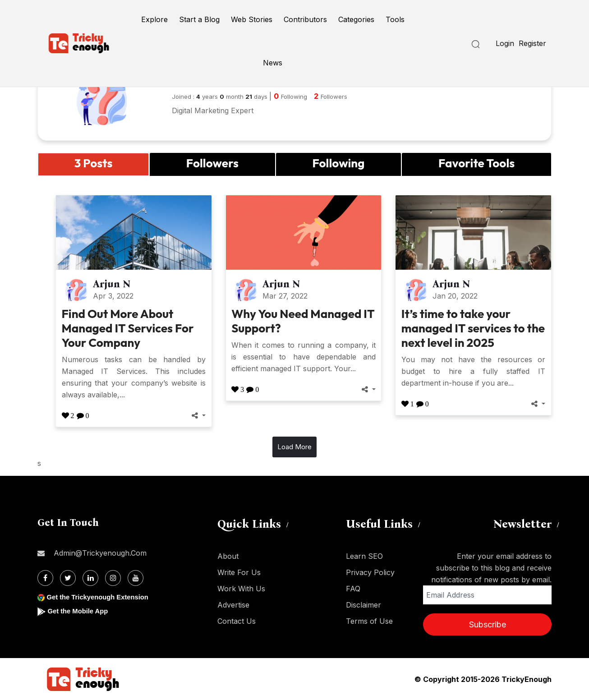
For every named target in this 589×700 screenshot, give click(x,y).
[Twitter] (68, 578)
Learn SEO (364, 556)
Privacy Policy (370, 572)
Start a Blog (199, 19)
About (228, 556)
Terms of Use (369, 621)
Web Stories (252, 19)
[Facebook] (45, 578)
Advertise (233, 605)
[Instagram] (113, 578)
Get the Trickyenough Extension (102, 597)
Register (532, 43)
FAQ (353, 589)
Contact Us (237, 621)
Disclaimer (364, 605)
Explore (154, 19)
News (273, 63)
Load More (294, 447)
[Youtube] (136, 578)
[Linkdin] (90, 578)
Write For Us (239, 572)
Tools (395, 19)
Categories (356, 19)
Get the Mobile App (80, 611)
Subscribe (488, 624)
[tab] (93, 164)
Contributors (305, 19)
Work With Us (241, 589)
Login (505, 43)
